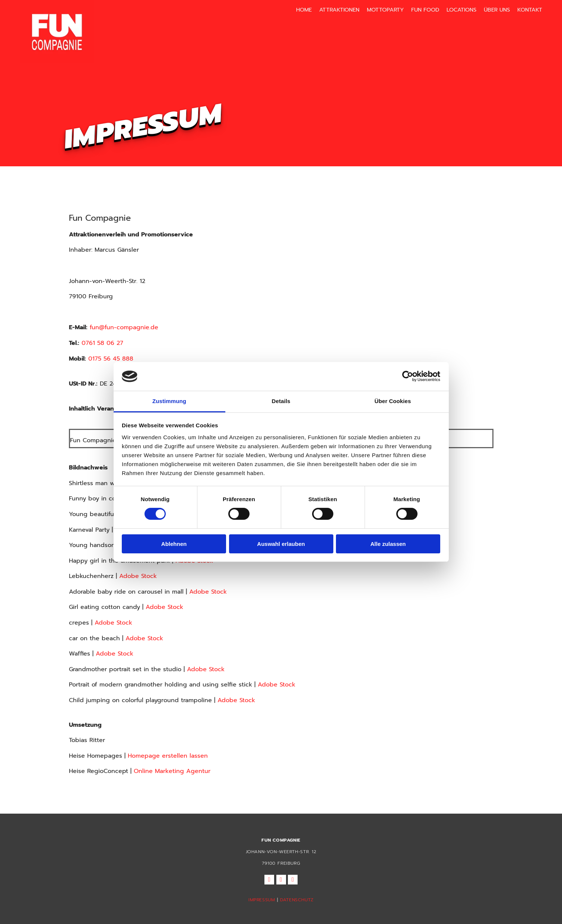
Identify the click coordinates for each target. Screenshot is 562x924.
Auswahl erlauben (281, 544)
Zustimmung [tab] (169, 401)
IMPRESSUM (262, 900)
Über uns (492, 9)
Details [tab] (281, 401)
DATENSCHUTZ (297, 900)
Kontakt (523, 9)
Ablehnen (174, 544)
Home (315, 9)
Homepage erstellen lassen (168, 756)
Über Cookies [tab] (393, 401)
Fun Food (426, 9)
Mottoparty (390, 9)
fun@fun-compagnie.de (124, 327)
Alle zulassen (388, 544)
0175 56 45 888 (111, 359)
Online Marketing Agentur (172, 771)
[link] (489, 10)
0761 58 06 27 (102, 343)
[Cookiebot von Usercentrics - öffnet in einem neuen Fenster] (408, 376)
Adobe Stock (138, 576)
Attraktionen (348, 9)
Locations (460, 9)
